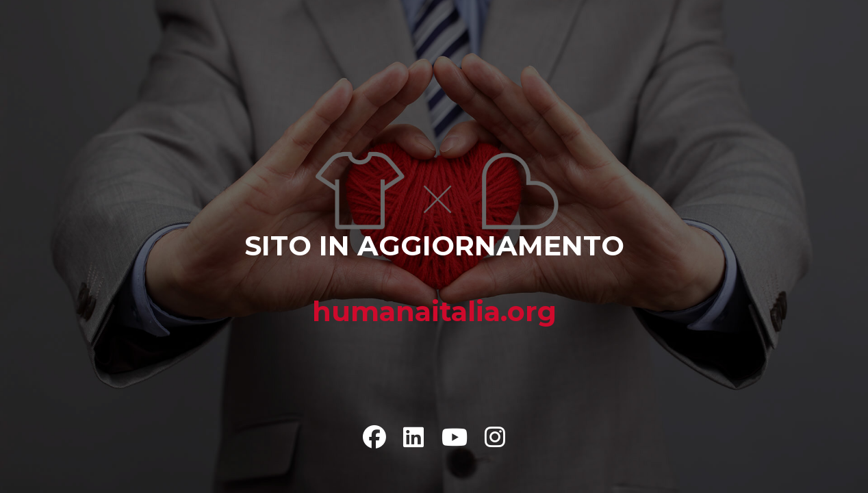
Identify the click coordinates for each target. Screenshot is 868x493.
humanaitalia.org (434, 311)
